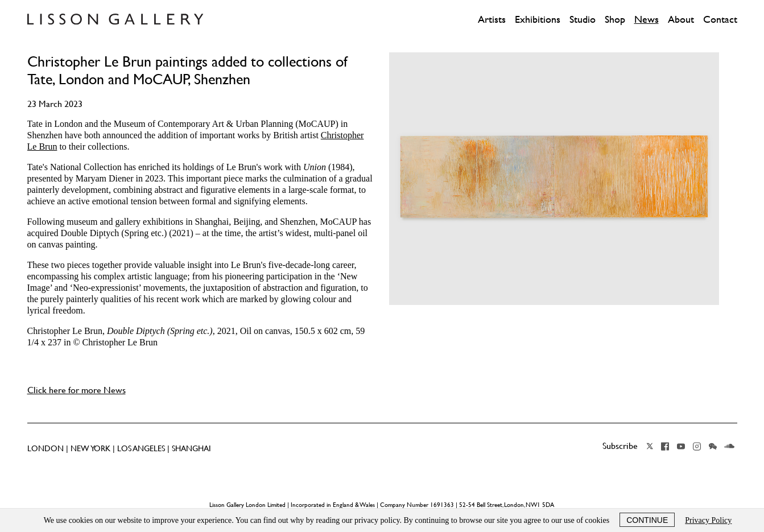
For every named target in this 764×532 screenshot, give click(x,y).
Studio (583, 19)
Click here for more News (77, 390)
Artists (492, 19)
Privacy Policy (708, 520)
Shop (615, 19)
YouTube (681, 446)
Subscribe (620, 446)
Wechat (713, 446)
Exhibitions (538, 19)
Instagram (697, 446)
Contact (720, 19)
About (681, 19)
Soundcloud (729, 446)
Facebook (665, 446)
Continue (647, 520)
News (647, 19)
